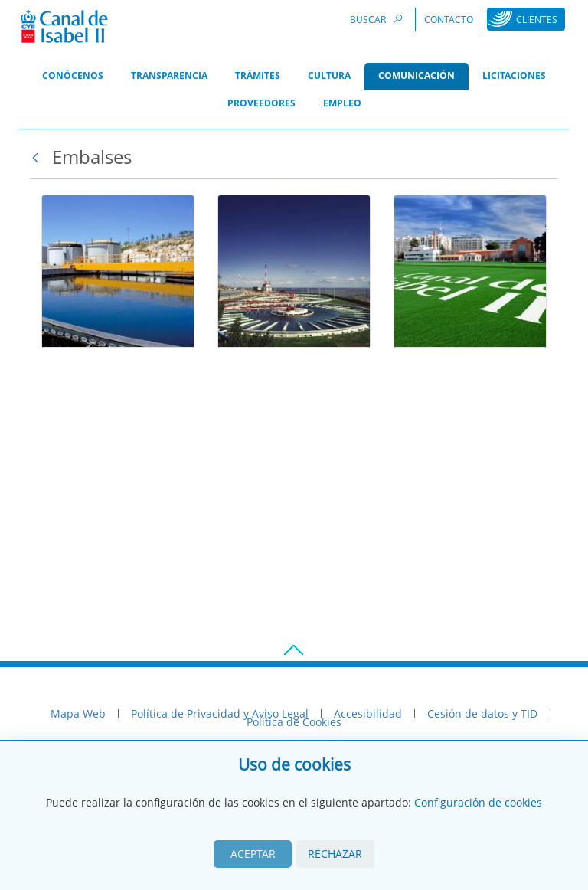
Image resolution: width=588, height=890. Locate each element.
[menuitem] (73, 77)
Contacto (449, 20)
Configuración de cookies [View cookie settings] (478, 802)
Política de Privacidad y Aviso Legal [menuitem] (220, 713)
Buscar (378, 19)
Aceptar (253, 854)
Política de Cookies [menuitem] (294, 722)
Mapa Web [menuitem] (78, 713)
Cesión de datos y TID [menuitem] (482, 713)
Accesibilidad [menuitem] (368, 713)
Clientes (537, 20)
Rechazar (335, 854)
